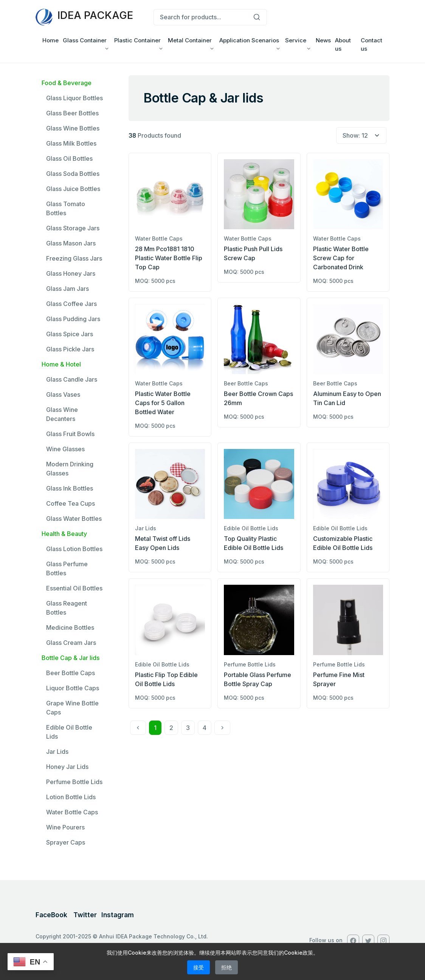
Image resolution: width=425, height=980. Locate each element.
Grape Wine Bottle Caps (72, 708)
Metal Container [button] (190, 40)
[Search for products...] (200, 17)
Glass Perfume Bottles (67, 568)
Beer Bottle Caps (71, 673)
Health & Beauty (64, 534)
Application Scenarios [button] (249, 40)
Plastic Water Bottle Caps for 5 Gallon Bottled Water (163, 403)
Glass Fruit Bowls (70, 434)
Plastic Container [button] (137, 40)
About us (343, 45)
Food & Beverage (67, 83)
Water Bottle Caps (72, 812)
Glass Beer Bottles (72, 113)
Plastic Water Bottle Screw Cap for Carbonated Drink (341, 258)
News (323, 40)
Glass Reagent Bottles (67, 608)
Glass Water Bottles (74, 519)
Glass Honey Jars (71, 273)
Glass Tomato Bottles (66, 208)
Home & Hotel (61, 364)
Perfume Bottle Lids (74, 782)
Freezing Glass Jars (74, 258)
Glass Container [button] (85, 40)
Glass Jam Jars (67, 289)
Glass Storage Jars (73, 228)
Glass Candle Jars (72, 379)
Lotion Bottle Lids (71, 797)
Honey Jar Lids (67, 767)
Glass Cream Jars (71, 643)
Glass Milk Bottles (71, 143)
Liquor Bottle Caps (73, 688)
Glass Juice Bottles (73, 189)
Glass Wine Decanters (62, 414)
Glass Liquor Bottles (74, 98)
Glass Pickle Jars (70, 349)
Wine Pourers (65, 827)
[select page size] (361, 135)
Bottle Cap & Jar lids (71, 658)
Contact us (371, 45)
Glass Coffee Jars (71, 304)
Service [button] (296, 40)
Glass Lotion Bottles (74, 549)
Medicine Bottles (70, 627)
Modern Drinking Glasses (70, 469)
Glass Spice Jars (70, 334)
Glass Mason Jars (71, 243)
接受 (199, 967)
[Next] (222, 728)
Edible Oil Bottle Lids (69, 732)
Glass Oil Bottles (69, 158)
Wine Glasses (65, 449)
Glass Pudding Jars (73, 319)
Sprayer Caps (66, 842)
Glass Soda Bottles (73, 174)
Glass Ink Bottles (70, 488)
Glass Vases (63, 394)
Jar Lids (57, 752)
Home (50, 40)
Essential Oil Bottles (74, 588)
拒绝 (226, 967)
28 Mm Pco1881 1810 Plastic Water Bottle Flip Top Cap (169, 258)
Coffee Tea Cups (71, 503)
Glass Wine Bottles (73, 128)
